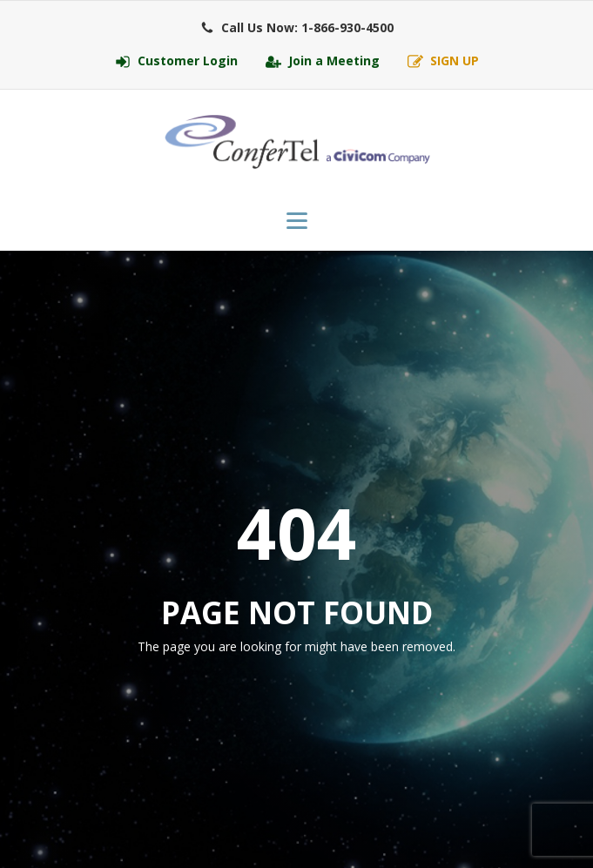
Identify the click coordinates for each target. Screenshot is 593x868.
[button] (297, 28)
